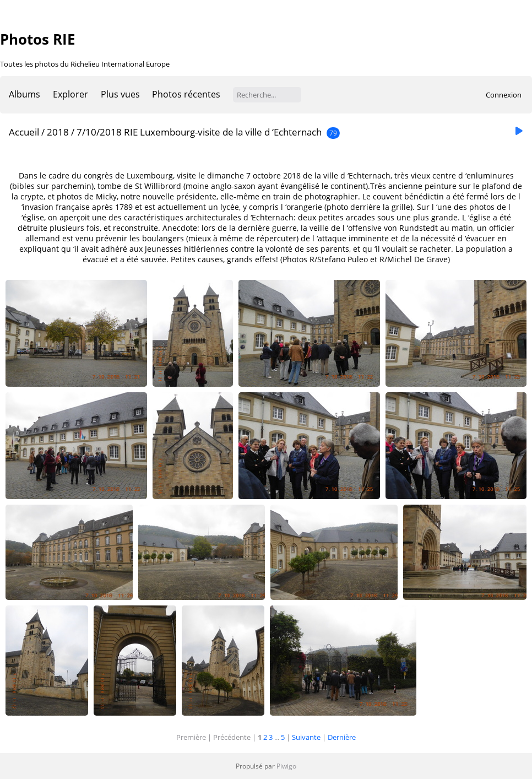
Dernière (342, 737)
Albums (25, 94)
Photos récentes (186, 94)
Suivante (306, 737)
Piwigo (286, 766)
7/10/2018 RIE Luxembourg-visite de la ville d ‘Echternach (199, 132)
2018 (58, 132)
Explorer (70, 94)
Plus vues (120, 94)
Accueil (24, 132)
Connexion (504, 95)
